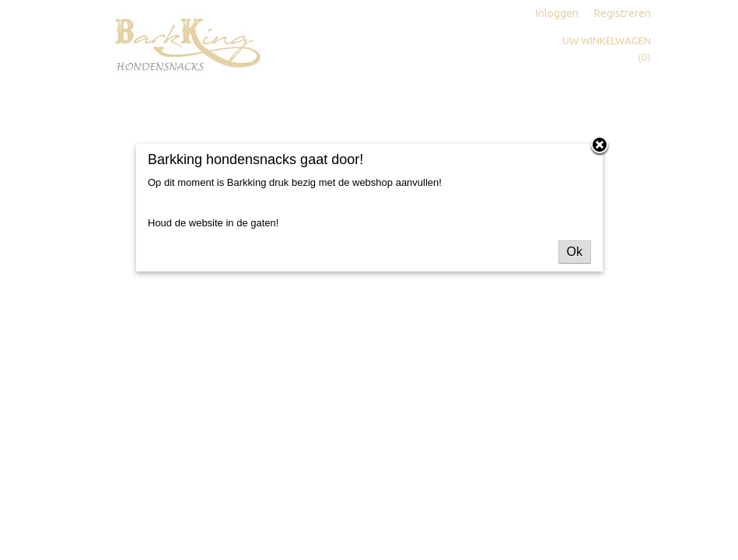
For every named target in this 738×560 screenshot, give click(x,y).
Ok (575, 252)
